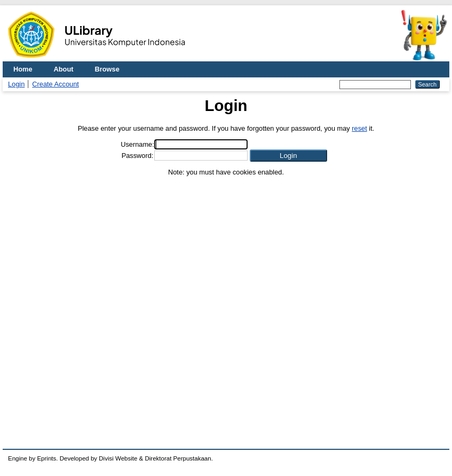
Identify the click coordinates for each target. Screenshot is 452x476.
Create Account (55, 84)
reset (359, 128)
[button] (288, 156)
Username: (137, 144)
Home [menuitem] (23, 69)
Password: (138, 156)
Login (16, 84)
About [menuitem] (64, 69)
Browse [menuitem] (107, 69)
